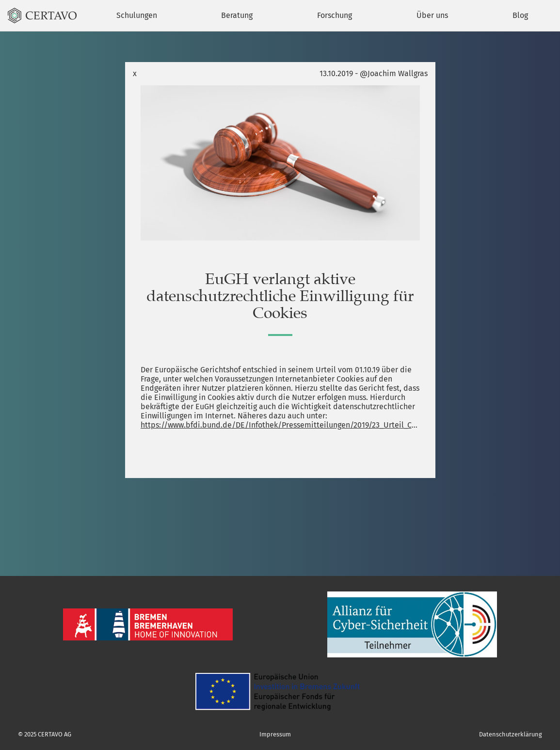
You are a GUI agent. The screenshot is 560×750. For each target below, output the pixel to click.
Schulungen (137, 15)
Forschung (335, 15)
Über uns (432, 15)
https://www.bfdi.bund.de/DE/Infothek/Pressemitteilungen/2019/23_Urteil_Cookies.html (280, 425)
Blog (520, 15)
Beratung (237, 15)
